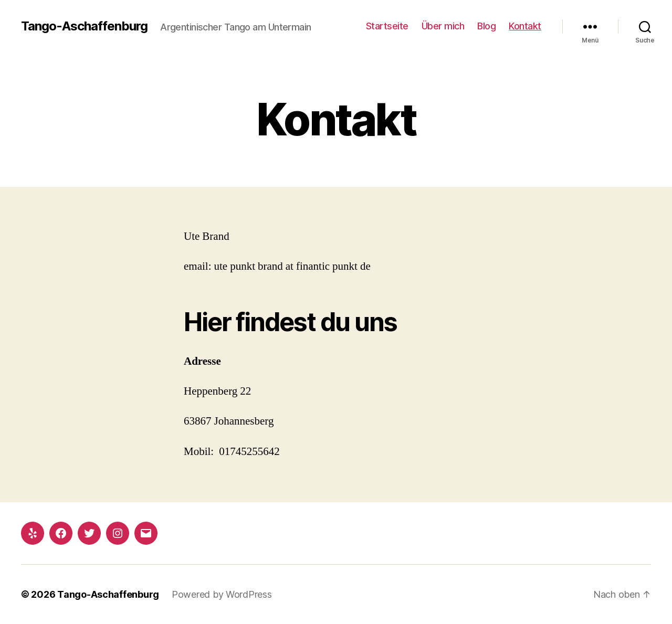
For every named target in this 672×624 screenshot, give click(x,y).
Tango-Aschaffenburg (84, 26)
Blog (486, 26)
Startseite (387, 26)
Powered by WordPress (222, 594)
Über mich (443, 26)
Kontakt (525, 26)
